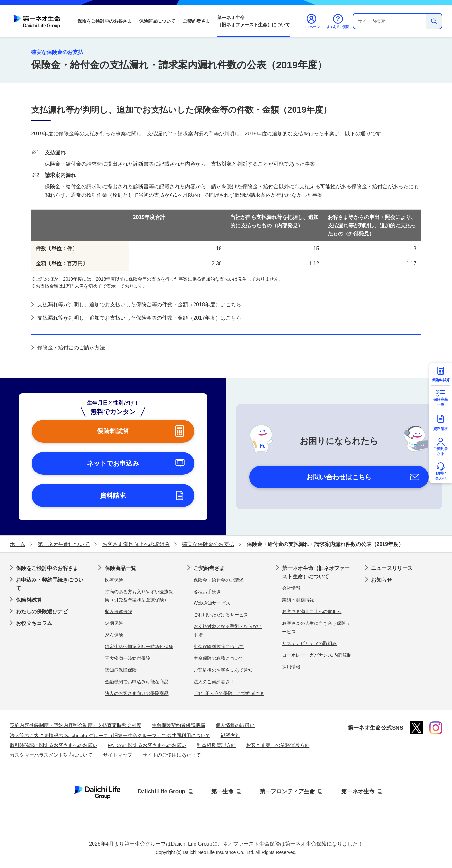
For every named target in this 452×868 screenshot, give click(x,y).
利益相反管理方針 (216, 745)
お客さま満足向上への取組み (312, 611)
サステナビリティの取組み (309, 643)
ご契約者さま (196, 21)
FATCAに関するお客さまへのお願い (147, 745)
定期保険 (114, 623)
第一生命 (222, 792)
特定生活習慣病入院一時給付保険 (139, 647)
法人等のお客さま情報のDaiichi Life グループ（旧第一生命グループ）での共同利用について (110, 735)
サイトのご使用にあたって (172, 755)
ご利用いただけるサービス (221, 615)
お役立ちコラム (34, 623)
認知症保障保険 (121, 670)
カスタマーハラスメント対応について (51, 755)
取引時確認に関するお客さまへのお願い (54, 745)
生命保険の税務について (219, 658)
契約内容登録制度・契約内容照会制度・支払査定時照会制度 (75, 725)
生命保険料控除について (219, 647)
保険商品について (157, 21)
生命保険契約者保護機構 (178, 725)
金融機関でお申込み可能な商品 (137, 682)
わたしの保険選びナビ (42, 612)
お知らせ (382, 580)
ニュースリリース (392, 568)
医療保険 (114, 580)
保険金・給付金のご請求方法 (71, 348)
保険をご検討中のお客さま (105, 21)
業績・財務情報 (298, 600)
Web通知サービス (212, 603)
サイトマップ (118, 755)
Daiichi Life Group (161, 792)
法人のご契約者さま (214, 682)
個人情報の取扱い (235, 725)
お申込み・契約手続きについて (50, 584)
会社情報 (291, 588)
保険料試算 (29, 600)
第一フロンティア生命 (287, 792)
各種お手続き (207, 592)
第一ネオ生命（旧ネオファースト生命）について (254, 21)
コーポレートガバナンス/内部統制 (317, 655)
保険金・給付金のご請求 (219, 580)
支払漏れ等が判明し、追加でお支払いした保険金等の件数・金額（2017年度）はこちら (139, 318)
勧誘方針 (231, 735)
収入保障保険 (119, 611)
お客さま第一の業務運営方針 (278, 745)
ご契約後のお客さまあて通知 (223, 670)
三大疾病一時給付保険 (128, 658)
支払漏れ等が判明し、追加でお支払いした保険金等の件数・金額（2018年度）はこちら (139, 304)
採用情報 (291, 667)
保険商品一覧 (120, 568)
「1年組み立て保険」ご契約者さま (229, 693)
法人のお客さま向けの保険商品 (137, 693)
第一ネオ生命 (358, 792)
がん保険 (114, 635)
